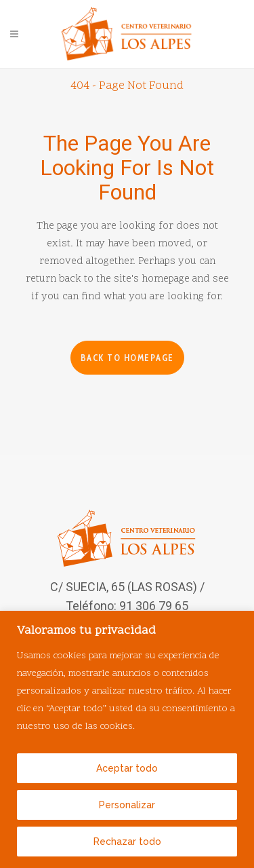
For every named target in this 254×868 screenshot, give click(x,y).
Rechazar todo (127, 842)
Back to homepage (127, 358)
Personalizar (127, 805)
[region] (127, 739)
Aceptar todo (127, 768)
